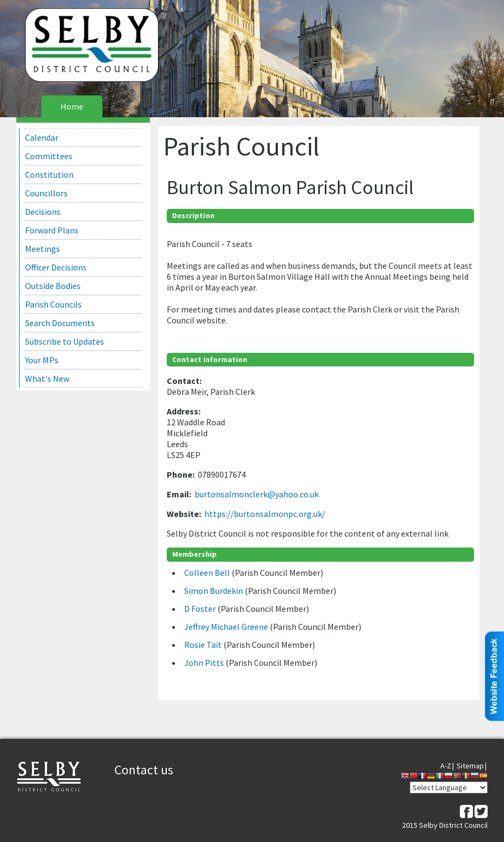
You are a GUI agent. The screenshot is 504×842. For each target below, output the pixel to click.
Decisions (43, 212)
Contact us (144, 770)
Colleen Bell (208, 573)
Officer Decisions (56, 267)
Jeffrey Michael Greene (227, 627)
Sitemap (470, 766)
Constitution (49, 175)
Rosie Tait (204, 645)
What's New (47, 378)
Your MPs (42, 360)
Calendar (42, 137)
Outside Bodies (53, 286)
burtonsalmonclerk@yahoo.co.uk (257, 494)
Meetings (42, 249)
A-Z (446, 766)
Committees (49, 156)
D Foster (201, 609)
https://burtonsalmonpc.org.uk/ (265, 514)
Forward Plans (52, 230)
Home (72, 106)
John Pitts (205, 663)
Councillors (46, 193)
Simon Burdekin (214, 591)
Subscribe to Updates (65, 341)
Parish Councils (53, 304)
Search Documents (60, 323)
